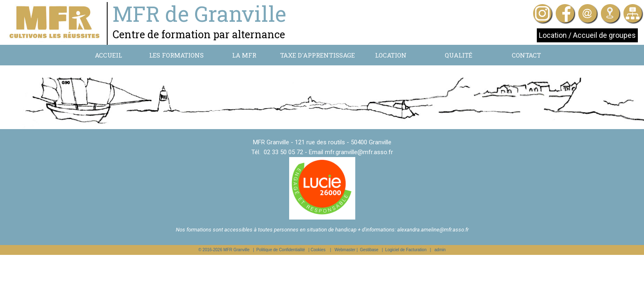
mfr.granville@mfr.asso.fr (359, 152)
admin (440, 250)
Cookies (318, 250)
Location (391, 55)
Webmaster (345, 250)
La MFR (244, 55)
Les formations (176, 55)
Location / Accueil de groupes (587, 35)
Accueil (108, 55)
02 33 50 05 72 (283, 152)
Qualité (459, 55)
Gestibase (369, 250)
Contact (526, 55)
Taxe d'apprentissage (317, 55)
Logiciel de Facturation (406, 250)
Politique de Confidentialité (281, 250)
